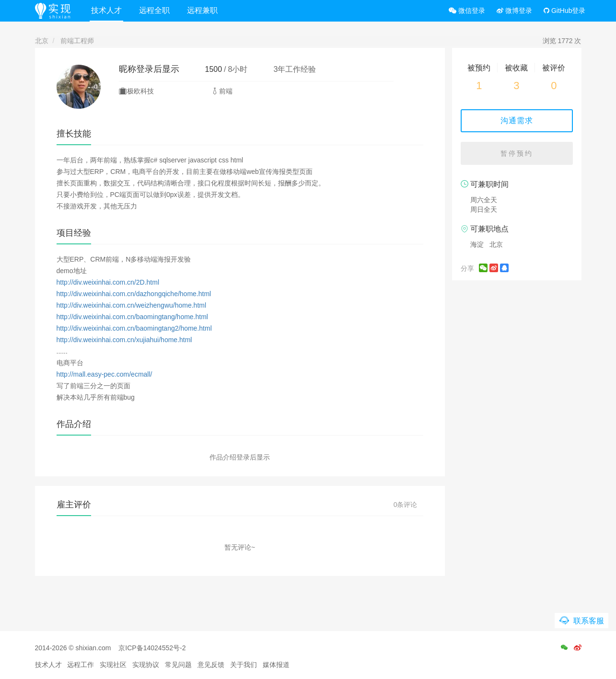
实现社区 (113, 665)
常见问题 (178, 665)
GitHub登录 (564, 11)
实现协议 (146, 665)
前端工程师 (77, 41)
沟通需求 (517, 121)
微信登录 (467, 11)
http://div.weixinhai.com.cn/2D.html (108, 282)
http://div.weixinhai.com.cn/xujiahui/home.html (124, 340)
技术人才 (106, 10)
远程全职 (154, 10)
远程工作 (81, 665)
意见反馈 (211, 665)
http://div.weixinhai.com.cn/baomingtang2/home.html (134, 328)
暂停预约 (517, 153)
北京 (42, 41)
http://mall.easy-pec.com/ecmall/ (105, 374)
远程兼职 (202, 10)
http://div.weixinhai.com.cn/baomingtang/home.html (132, 317)
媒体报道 (276, 665)
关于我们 (244, 665)
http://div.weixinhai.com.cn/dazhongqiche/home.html (134, 294)
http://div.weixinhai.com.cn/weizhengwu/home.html (132, 305)
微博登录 (514, 11)
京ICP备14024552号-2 (152, 648)
